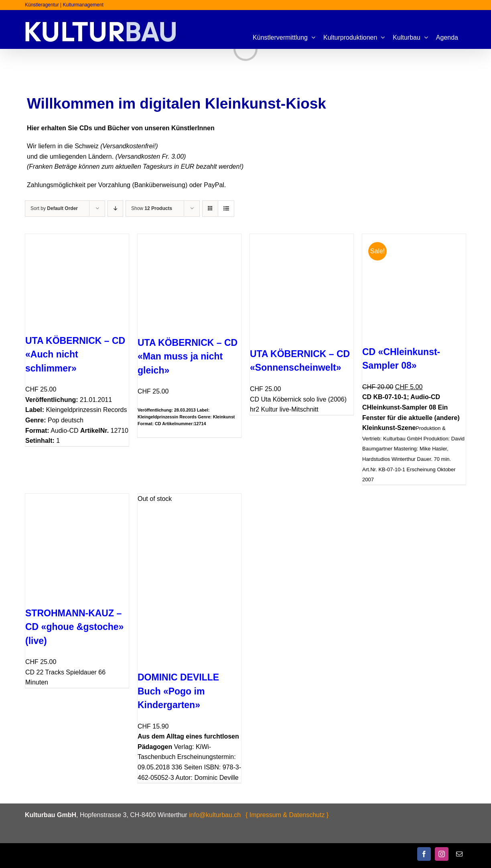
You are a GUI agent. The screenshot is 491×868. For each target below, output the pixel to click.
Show (152, 208)
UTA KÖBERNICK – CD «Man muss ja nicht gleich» (188, 356)
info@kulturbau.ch (215, 815)
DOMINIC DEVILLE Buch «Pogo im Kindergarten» (178, 691)
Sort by (54, 208)
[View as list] (226, 209)
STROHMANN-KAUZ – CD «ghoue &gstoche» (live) (74, 627)
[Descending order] (115, 209)
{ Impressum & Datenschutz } (287, 815)
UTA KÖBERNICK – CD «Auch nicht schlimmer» (75, 354)
